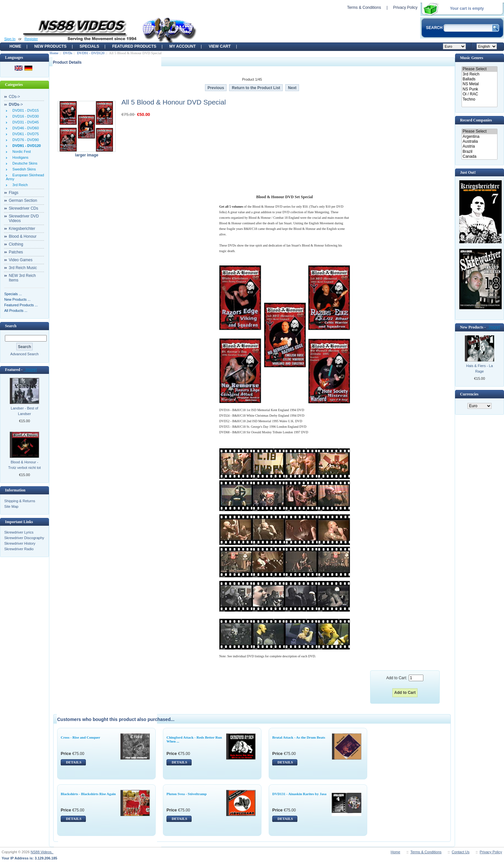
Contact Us (461, 852)
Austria (479, 146)
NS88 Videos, (42, 852)
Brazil (479, 152)
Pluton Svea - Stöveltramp (187, 794)
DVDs (68, 53)
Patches (16, 252)
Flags (14, 193)
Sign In (10, 39)
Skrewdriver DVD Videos (24, 218)
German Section (23, 200)
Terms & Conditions (364, 8)
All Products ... (16, 311)
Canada (479, 157)
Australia (479, 142)
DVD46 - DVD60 (25, 128)
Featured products (134, 46)
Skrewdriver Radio (19, 549)
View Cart (220, 46)
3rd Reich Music (23, 268)
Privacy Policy (405, 8)
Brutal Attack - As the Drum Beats (299, 737)
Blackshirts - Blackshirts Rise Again (88, 794)
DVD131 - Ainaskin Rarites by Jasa (299, 794)
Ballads (479, 79)
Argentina (479, 137)
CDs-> (14, 97)
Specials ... (13, 294)
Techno (479, 99)
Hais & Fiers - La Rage (480, 368)
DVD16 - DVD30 (25, 116)
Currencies (469, 394)
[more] (30, 370)
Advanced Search (25, 354)
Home (15, 46)
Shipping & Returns (20, 501)
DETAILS (74, 762)
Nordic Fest (21, 152)
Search (11, 326)
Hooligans (19, 157)
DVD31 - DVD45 (25, 122)
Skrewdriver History (20, 543)
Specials (89, 46)
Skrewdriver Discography (24, 538)
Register (31, 39)
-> (16, 104)
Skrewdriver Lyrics (19, 532)
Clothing (16, 244)
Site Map (11, 506)
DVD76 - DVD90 (25, 140)
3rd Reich (19, 185)
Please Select (479, 69)
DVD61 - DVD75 (25, 134)
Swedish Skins (23, 169)
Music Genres (472, 58)
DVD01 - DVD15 (25, 110)
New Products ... (17, 299)
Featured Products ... (21, 305)
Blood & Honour (23, 236)
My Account (183, 46)
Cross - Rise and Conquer (80, 737)
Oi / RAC (479, 94)
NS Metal (479, 84)
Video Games (21, 260)
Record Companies (476, 120)
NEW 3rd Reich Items (22, 278)
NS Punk (479, 89)
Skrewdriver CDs (24, 208)
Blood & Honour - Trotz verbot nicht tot (24, 465)
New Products (50, 46)
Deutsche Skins (24, 163)
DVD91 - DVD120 (91, 53)
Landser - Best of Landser (24, 411)
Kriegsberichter (22, 229)
